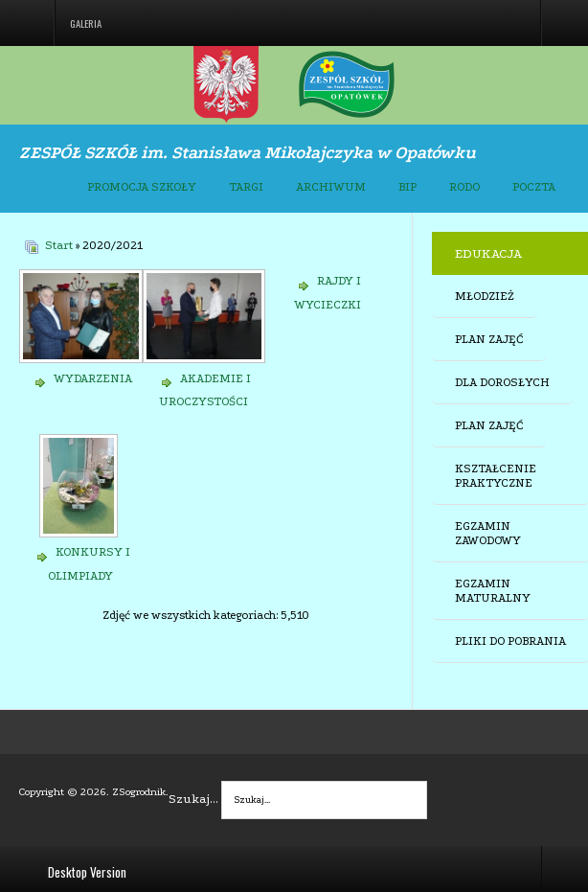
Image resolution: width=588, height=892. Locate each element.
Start (59, 245)
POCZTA (534, 187)
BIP (407, 187)
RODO (464, 187)
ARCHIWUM (331, 187)
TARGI (246, 187)
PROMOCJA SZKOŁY (142, 187)
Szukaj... (193, 799)
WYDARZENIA (93, 378)
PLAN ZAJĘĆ (489, 339)
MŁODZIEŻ (485, 296)
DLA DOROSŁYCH (502, 382)
